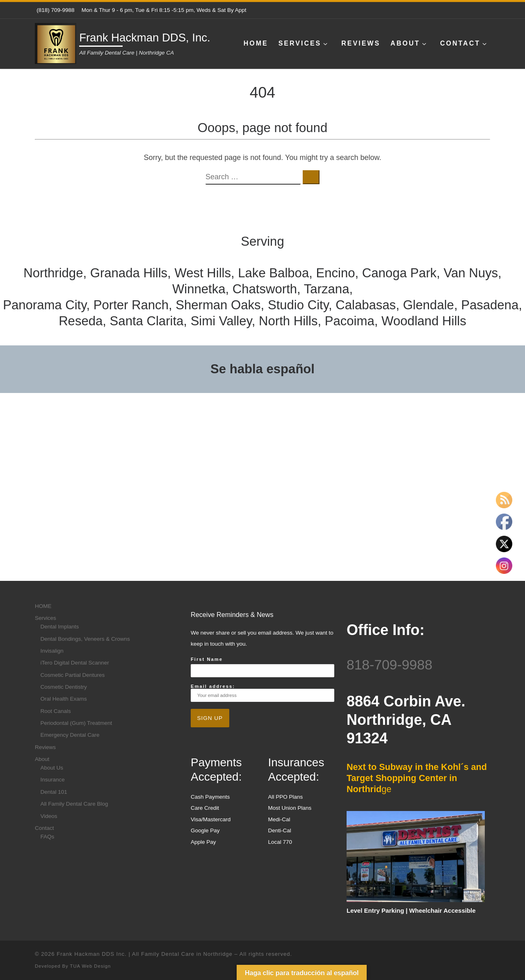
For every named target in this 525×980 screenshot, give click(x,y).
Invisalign (52, 651)
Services (46, 618)
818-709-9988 (389, 665)
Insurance (53, 780)
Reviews (45, 747)
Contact (45, 828)
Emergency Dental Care (70, 735)
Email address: (262, 693)
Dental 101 (54, 792)
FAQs (48, 837)
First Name (207, 659)
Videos (49, 816)
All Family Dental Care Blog (74, 804)
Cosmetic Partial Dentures (73, 675)
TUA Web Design (91, 966)
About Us (52, 768)
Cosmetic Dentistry (64, 687)
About (42, 759)
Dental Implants (60, 627)
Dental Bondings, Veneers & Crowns (85, 639)
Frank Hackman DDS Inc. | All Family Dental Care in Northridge (145, 954)
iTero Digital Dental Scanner (75, 663)
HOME (43, 606)
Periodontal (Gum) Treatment (76, 723)
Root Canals (56, 711)
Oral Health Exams (64, 699)
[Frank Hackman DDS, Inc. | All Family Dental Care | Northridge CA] (56, 42)
